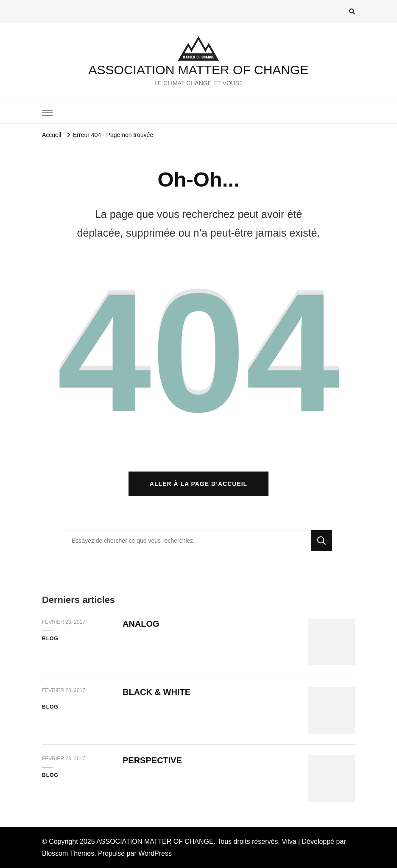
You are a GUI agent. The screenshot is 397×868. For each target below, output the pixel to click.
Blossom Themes (68, 853)
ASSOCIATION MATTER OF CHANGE (199, 70)
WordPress (155, 853)
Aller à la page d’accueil (198, 484)
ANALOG (141, 624)
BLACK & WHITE (157, 692)
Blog (50, 639)
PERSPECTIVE (152, 760)
